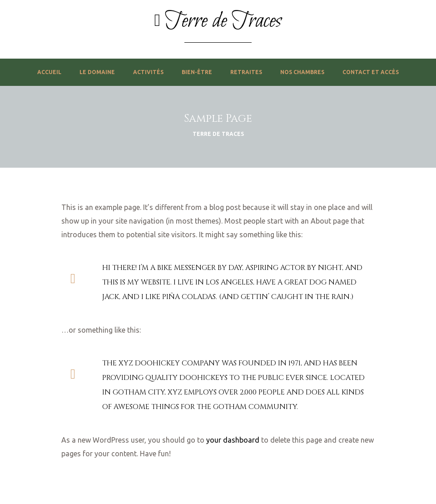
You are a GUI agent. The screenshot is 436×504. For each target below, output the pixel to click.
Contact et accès (371, 72)
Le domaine (97, 72)
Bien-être (197, 72)
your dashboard (233, 440)
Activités (148, 72)
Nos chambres (302, 72)
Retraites (246, 72)
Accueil (49, 72)
